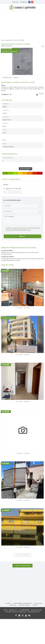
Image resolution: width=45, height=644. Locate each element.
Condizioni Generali (36, 610)
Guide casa (13, 605)
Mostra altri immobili (23, 555)
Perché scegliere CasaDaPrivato (22, 603)
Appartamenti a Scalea (11, 40)
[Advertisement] (22, 24)
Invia (23, 236)
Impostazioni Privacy (34, 612)
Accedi (15, 2)
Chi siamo (8, 603)
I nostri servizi (38, 603)
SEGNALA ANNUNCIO (13, 192)
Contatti (35, 605)
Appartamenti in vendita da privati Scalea (13, 253)
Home (3, 40)
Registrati (24, 2)
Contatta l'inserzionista (22, 566)
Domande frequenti (24, 605)
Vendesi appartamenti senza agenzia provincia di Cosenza (18, 259)
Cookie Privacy (22, 612)
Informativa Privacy (11, 612)
